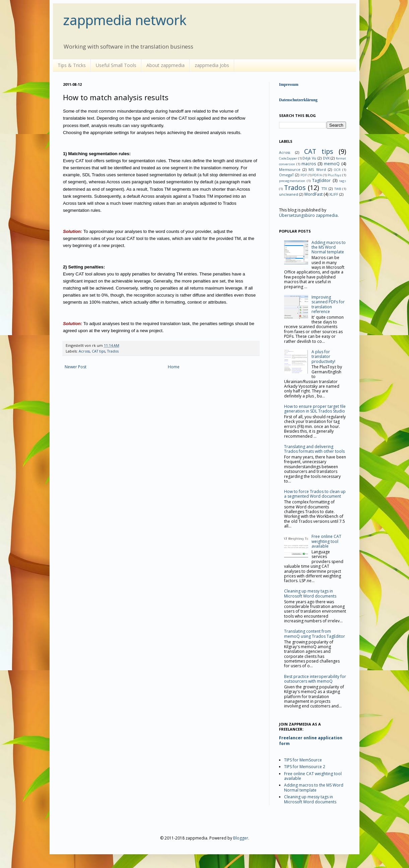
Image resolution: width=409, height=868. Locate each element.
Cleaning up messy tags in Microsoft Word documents (310, 593)
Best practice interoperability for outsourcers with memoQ (315, 679)
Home (174, 367)
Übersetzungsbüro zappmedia (308, 215)
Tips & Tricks (72, 65)
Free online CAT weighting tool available (326, 541)
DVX (326, 158)
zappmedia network (125, 20)
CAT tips (98, 351)
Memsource (290, 169)
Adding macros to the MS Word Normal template (329, 247)
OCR (337, 170)
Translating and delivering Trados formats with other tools (314, 449)
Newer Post (76, 367)
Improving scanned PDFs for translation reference (328, 304)
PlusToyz (334, 175)
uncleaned (289, 194)
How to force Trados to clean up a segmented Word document (315, 494)
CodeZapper (288, 158)
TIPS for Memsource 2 (305, 767)
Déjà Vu (309, 158)
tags (343, 181)
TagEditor (321, 180)
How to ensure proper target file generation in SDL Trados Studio (315, 409)
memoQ (332, 164)
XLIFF (334, 194)
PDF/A (317, 175)
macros (309, 164)
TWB (338, 189)
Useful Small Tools (116, 65)
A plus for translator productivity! (323, 357)
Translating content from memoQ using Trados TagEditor (315, 634)
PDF (304, 175)
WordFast (313, 194)
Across (84, 351)
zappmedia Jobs (212, 65)
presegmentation (292, 181)
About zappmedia (165, 65)
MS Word (317, 169)
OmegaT (286, 175)
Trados (113, 351)
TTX (324, 189)
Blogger (241, 838)
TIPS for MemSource (303, 760)
